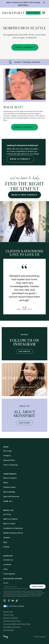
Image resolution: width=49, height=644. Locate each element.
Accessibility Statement (12, 627)
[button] (44, 3)
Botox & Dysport (10, 478)
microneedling (9, 492)
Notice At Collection (11, 618)
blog (5, 542)
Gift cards (7, 451)
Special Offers (9, 460)
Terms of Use (10, 596)
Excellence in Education (13, 528)
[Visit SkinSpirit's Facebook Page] (9, 601)
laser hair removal (11, 497)
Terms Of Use (8, 615)
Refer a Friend (9, 524)
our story (24, 423)
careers (7, 538)
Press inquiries (9, 574)
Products (7, 456)
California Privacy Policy (12, 621)
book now (33, 13)
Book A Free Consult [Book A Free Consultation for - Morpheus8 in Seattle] (25, 195)
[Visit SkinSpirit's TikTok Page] (17, 601)
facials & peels (9, 487)
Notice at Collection (22, 596)
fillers (6, 483)
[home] (13, 13)
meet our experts (11, 519)
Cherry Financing (10, 465)
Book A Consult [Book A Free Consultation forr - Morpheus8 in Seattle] (20, 159)
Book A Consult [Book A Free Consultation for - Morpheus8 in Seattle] (25, 47)
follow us (24, 351)
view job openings (24, 387)
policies (6, 547)
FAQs (5, 569)
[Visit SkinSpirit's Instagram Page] (5, 601)
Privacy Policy (8, 612)
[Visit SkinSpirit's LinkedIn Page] (13, 601)
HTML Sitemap (9, 630)
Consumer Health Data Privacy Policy (17, 624)
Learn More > (23, 5)
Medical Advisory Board (13, 533)
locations (7, 565)
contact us (8, 560)
